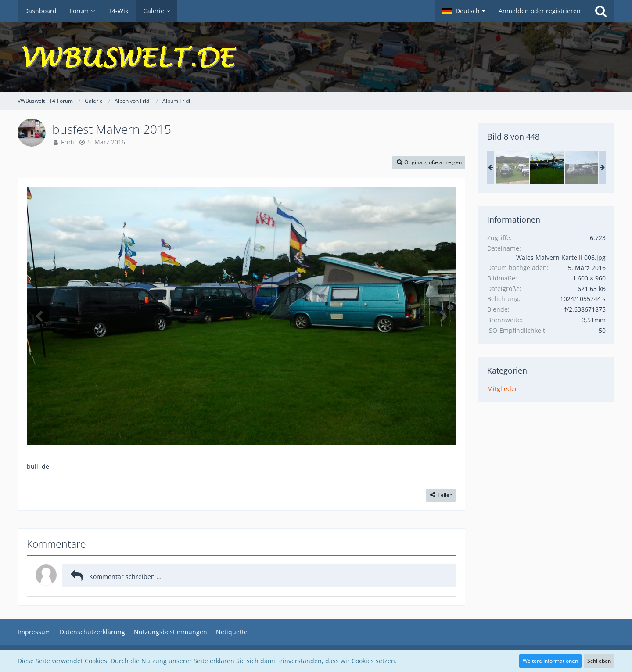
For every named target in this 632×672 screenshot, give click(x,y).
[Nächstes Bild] (443, 316)
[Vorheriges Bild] (40, 316)
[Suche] (601, 11)
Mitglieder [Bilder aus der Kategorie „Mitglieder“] (502, 389)
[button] (463, 11)
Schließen (599, 661)
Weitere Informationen (550, 661)
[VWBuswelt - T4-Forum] (316, 57)
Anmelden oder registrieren (540, 11)
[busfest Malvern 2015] (512, 167)
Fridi (68, 142)
